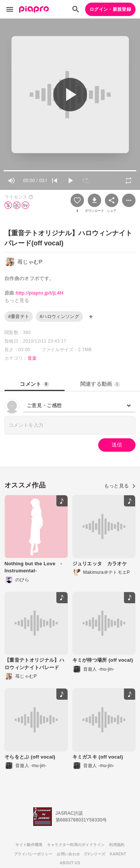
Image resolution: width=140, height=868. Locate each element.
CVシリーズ (95, 854)
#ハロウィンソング (59, 317)
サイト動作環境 (29, 845)
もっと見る (120, 486)
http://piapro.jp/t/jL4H (40, 293)
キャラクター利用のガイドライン (76, 845)
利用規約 (117, 845)
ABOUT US (70, 863)
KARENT (118, 854)
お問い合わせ (68, 854)
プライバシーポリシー (33, 854)
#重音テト (19, 317)
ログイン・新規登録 (110, 9)
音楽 (32, 358)
